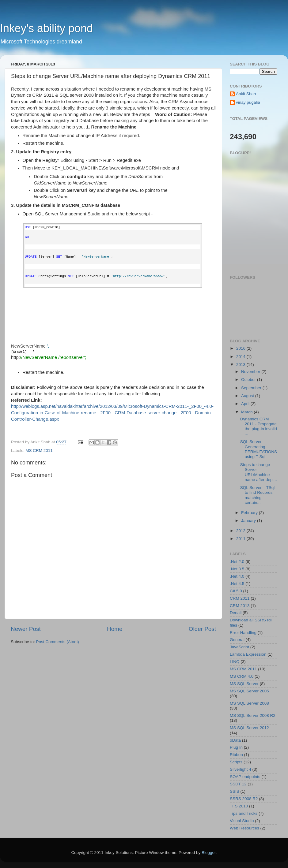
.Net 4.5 (237, 584)
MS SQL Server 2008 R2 (253, 715)
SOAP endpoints (245, 777)
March (247, 412)
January (249, 521)
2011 (241, 539)
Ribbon (236, 755)
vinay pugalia (248, 102)
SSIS (235, 791)
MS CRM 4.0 (242, 676)
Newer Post (26, 629)
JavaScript (239, 647)
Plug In (236, 747)
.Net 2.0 (237, 562)
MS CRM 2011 (39, 451)
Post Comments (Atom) (58, 642)
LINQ (235, 662)
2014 (241, 357)
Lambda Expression (248, 654)
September (252, 388)
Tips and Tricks (244, 813)
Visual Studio (242, 821)
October (249, 380)
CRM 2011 (240, 598)
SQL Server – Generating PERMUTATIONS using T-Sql (259, 449)
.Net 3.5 (237, 569)
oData (235, 740)
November (251, 372)
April (246, 404)
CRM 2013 (240, 606)
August (248, 396)
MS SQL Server (244, 684)
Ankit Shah (246, 94)
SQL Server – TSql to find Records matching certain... (258, 495)
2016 (241, 348)
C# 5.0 (236, 591)
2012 (241, 531)
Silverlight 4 (241, 769)
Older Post (202, 629)
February (250, 513)
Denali (236, 613)
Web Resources (244, 828)
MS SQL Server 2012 (249, 728)
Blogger (209, 853)
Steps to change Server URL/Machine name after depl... (259, 472)
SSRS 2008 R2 (244, 799)
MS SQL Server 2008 (249, 703)
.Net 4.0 (237, 576)
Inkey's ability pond (46, 28)
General (237, 640)
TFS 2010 (239, 806)
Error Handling (243, 633)
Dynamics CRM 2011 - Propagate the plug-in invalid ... (259, 427)
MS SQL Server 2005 (249, 691)
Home (115, 629)
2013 (241, 365)
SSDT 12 (238, 784)
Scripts (236, 762)
